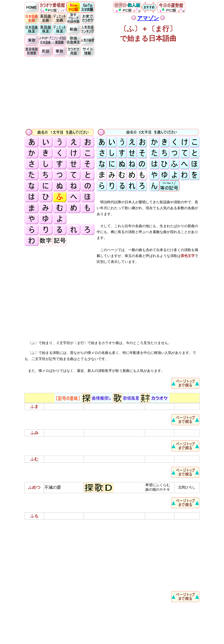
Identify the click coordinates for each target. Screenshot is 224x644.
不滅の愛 (53, 487)
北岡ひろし (187, 487)
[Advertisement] (112, 92)
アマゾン (148, 18)
